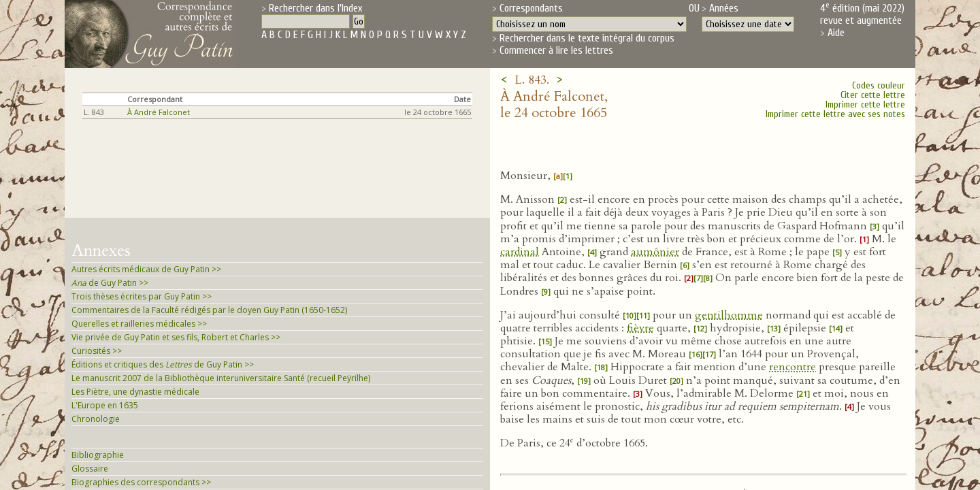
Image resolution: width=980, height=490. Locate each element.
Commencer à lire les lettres (556, 50)
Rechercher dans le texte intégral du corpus (587, 38)
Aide (836, 33)
